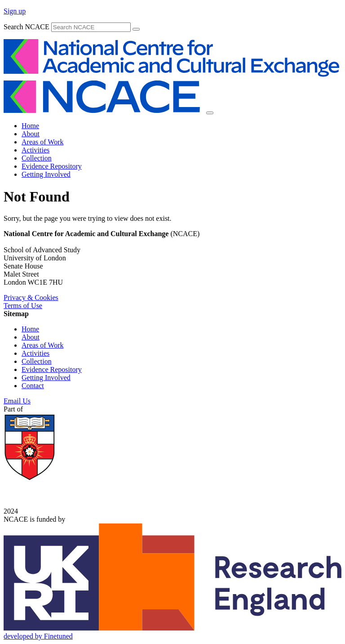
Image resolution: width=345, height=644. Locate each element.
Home (30, 126)
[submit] (136, 29)
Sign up (15, 11)
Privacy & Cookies (31, 297)
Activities (35, 150)
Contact (33, 386)
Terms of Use (23, 306)
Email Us (17, 401)
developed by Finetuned (38, 636)
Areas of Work (43, 142)
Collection (37, 158)
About (31, 134)
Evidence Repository (52, 166)
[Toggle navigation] (210, 113)
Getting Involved (46, 174)
